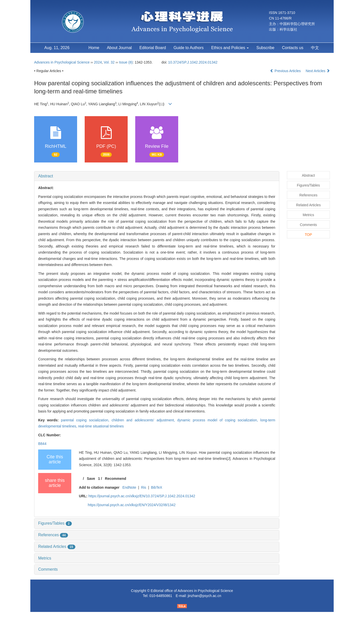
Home (94, 48)
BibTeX (156, 487)
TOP (309, 235)
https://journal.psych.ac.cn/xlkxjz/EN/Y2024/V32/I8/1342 (132, 505)
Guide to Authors (188, 48)
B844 (42, 444)
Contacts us (292, 48)
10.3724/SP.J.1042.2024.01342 (193, 62)
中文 (315, 48)
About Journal (119, 48)
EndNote (129, 487)
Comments (48, 569)
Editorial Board (153, 48)
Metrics (45, 558)
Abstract (46, 176)
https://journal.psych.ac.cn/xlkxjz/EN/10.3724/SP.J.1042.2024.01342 (142, 496)
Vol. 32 (109, 62)
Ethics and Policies (230, 48)
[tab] (157, 176)
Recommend (116, 479)
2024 (98, 62)
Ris (144, 487)
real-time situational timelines (101, 426)
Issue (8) (126, 62)
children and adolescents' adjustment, (145, 420)
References (53, 535)
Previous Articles (286, 71)
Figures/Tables (55, 523)
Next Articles (318, 71)
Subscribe (265, 48)
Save (91, 479)
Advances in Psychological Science (62, 62)
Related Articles (57, 547)
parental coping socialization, (86, 420)
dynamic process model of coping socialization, (219, 420)
